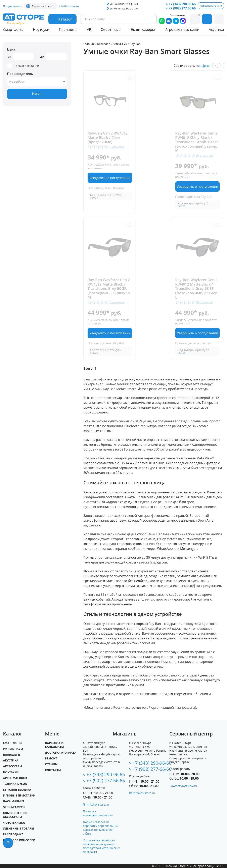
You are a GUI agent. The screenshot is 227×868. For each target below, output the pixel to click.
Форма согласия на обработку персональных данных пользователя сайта (101, 828)
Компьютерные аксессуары (15, 815)
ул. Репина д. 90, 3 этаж (124, 8)
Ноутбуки (41, 29)
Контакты (53, 770)
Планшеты (68, 29)
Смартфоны (13, 29)
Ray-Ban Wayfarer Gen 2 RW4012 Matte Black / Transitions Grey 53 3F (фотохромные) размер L (196, 289)
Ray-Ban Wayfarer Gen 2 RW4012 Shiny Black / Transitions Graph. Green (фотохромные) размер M (197, 142)
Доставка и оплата (61, 753)
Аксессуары (13, 766)
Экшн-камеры (143, 29)
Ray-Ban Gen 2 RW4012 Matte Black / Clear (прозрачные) (108, 138)
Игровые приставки (182, 29)
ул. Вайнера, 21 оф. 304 (124, 4)
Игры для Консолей (19, 840)
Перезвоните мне (211, 6)
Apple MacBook (15, 778)
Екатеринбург (16, 23)
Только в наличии (23, 66)
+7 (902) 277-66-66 (152, 769)
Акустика (216, 29)
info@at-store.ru (69, 6)
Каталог (103, 44)
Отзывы (51, 764)
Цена (11, 49)
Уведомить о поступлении (110, 178)
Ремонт (51, 759)
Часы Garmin (13, 801)
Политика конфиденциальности (98, 813)
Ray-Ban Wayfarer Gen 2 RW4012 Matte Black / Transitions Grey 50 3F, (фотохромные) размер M (109, 289)
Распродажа (13, 834)
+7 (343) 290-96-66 (152, 763)
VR (89, 29)
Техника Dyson (15, 784)
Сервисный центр (43, 6)
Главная (89, 44)
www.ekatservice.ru (184, 786)
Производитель (20, 74)
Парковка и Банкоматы (54, 745)
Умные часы (13, 749)
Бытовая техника (17, 790)
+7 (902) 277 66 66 (182, 8)
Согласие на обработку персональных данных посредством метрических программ (101, 846)
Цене (206, 66)
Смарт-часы (111, 29)
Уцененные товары (18, 829)
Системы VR (119, 44)
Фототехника (14, 823)
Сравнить (130, 78)
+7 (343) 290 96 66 (182, 4)
